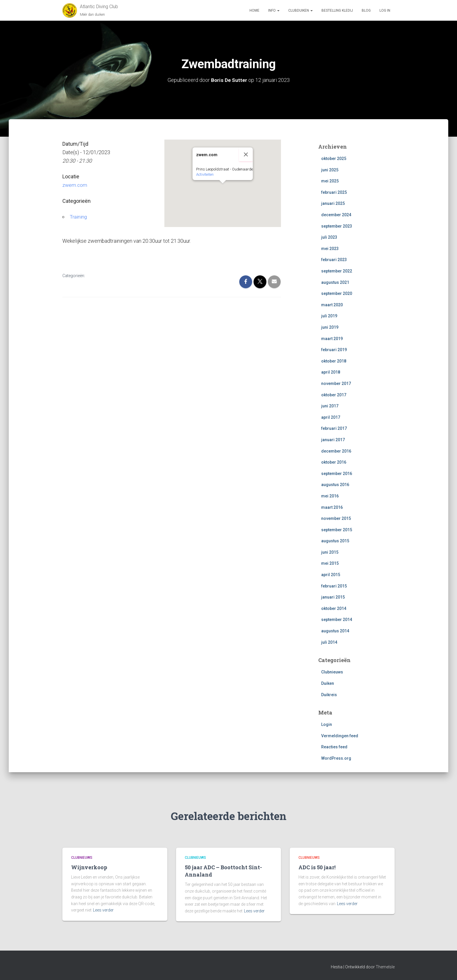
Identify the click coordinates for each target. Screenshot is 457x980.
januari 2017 (333, 440)
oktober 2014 (334, 608)
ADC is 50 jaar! (317, 867)
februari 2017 (334, 428)
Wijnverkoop (89, 867)
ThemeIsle (385, 967)
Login (327, 724)
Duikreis (329, 694)
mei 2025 (330, 181)
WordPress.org (336, 758)
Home (254, 10)
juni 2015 (330, 552)
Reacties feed (334, 747)
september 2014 (337, 620)
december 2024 (336, 215)
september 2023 (337, 226)
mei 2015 (330, 563)
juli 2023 (329, 237)
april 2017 (331, 417)
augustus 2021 (335, 282)
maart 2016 (332, 507)
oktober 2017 (334, 395)
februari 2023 (334, 260)
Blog (366, 10)
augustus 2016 (335, 485)
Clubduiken (300, 10)
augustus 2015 (335, 541)
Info (274, 10)
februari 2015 (334, 586)
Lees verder (103, 910)
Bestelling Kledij (337, 10)
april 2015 (331, 575)
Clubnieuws (332, 672)
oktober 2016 (334, 462)
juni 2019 (330, 327)
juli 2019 (329, 316)
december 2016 (336, 451)
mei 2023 (330, 249)
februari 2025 (334, 192)
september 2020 (337, 293)
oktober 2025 (334, 159)
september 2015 (337, 530)
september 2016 (337, 474)
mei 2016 (330, 496)
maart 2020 (332, 305)
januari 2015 (333, 597)
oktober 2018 (334, 361)
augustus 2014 (335, 631)
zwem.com (75, 185)
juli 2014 (329, 642)
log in (385, 10)
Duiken (328, 683)
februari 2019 (334, 350)
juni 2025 (330, 170)
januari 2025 (333, 203)
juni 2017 (330, 406)
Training (79, 217)
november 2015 (336, 518)
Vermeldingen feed (340, 736)
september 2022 (337, 271)
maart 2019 (332, 339)
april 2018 (331, 372)
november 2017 (336, 383)
